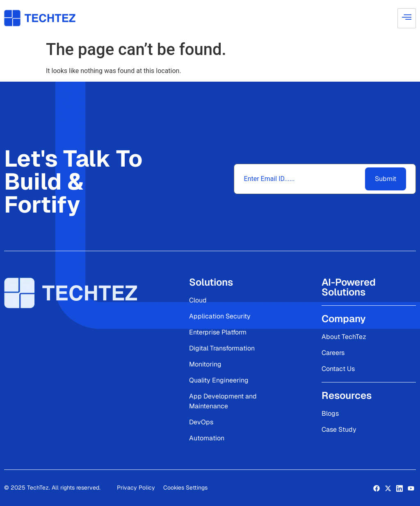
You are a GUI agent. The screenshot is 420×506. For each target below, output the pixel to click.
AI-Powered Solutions (349, 287)
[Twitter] (388, 488)
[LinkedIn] (399, 488)
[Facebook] (377, 488)
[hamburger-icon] (407, 18)
